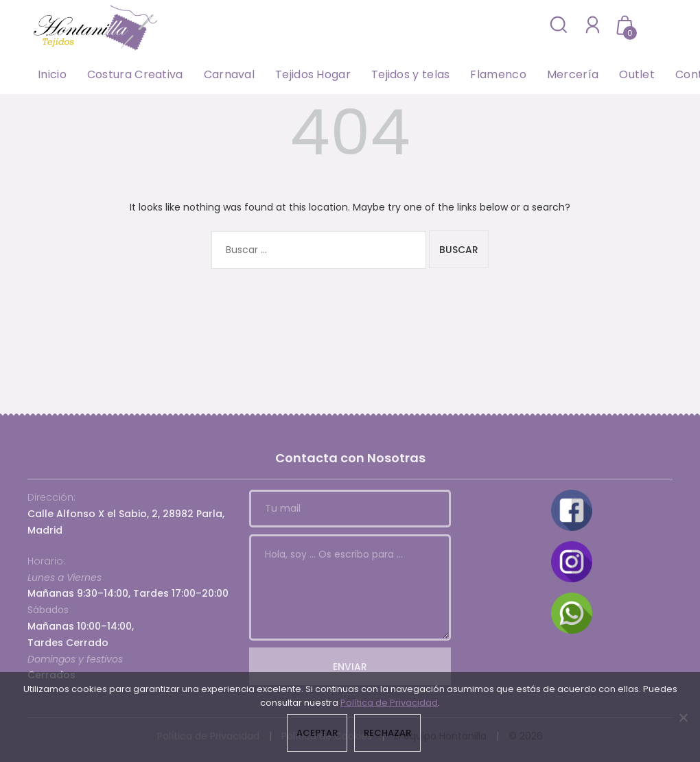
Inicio (52, 74)
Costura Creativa (135, 74)
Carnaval (229, 74)
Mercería (573, 74)
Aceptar (317, 733)
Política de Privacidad (389, 703)
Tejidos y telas (411, 74)
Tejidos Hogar (313, 74)
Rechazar (387, 733)
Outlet (637, 74)
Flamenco (498, 74)
